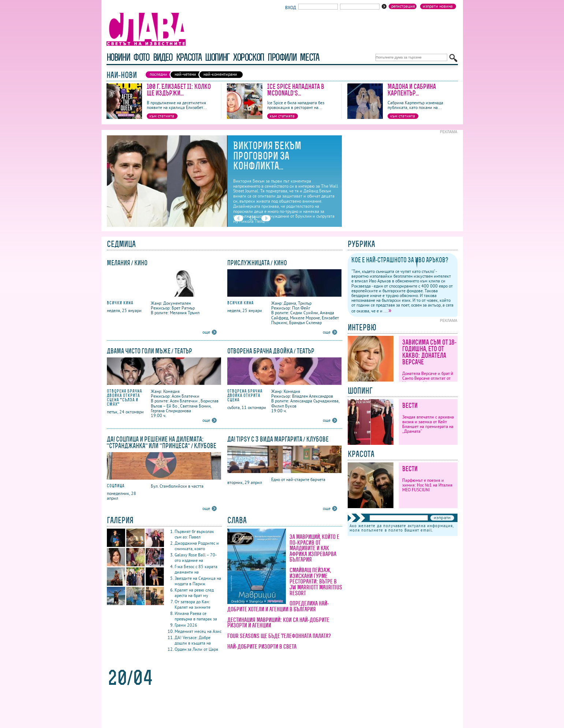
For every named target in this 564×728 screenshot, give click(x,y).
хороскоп (249, 57)
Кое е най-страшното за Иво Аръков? (400, 260)
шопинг (217, 57)
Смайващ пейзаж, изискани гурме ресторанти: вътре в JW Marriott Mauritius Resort (316, 581)
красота (189, 57)
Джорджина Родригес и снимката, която (197, 546)
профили (282, 57)
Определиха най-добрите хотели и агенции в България (278, 606)
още (206, 332)
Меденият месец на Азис (198, 631)
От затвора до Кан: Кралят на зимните (193, 604)
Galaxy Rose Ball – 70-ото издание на (196, 558)
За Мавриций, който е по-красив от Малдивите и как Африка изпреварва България (314, 548)
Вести (410, 406)
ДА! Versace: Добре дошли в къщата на (193, 640)
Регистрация (403, 6)
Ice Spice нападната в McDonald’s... (296, 90)
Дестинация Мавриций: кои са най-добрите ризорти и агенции (279, 623)
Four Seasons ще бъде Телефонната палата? (279, 636)
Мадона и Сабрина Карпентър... (412, 90)
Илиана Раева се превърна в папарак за (196, 616)
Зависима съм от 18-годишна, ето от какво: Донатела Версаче (429, 352)
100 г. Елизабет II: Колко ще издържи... (179, 90)
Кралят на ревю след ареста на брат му (194, 593)
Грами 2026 (186, 625)
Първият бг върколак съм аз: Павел (194, 534)
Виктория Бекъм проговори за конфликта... (267, 156)
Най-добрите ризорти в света (262, 646)
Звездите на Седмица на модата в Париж (198, 581)
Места (309, 57)
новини (118, 57)
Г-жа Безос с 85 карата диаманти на (196, 569)
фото (141, 57)
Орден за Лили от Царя (196, 649)
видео (163, 57)
